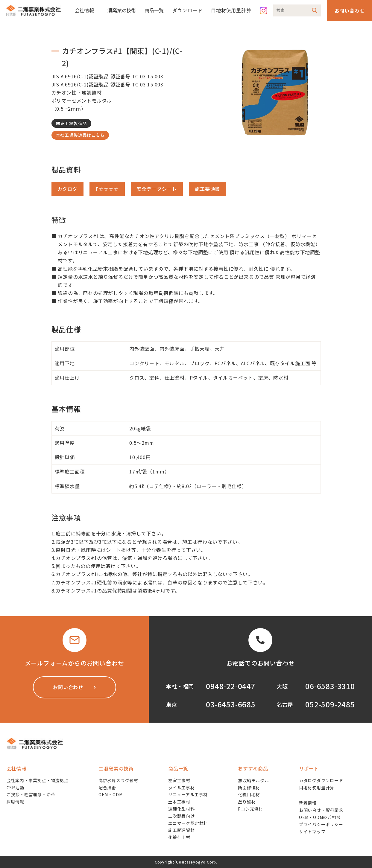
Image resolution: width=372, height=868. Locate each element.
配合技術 (107, 788)
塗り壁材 (247, 802)
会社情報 (84, 10)
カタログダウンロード (321, 780)
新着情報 (308, 803)
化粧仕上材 (179, 837)
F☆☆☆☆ (107, 189)
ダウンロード (187, 10)
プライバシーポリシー (321, 824)
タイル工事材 (182, 788)
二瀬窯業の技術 (119, 10)
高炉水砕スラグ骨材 (118, 780)
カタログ (67, 189)
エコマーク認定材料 (188, 823)
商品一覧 (154, 10)
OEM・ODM (111, 794)
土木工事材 (179, 802)
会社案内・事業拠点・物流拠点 (38, 780)
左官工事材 (179, 780)
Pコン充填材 (250, 809)
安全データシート (157, 189)
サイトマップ (312, 832)
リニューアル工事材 (188, 794)
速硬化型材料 (182, 809)
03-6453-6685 (231, 704)
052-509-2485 (330, 704)
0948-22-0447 (231, 686)
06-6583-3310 (330, 686)
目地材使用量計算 (231, 10)
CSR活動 (15, 788)
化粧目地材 (249, 794)
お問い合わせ (350, 10)
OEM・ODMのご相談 (320, 817)
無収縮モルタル (253, 780)
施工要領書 (207, 189)
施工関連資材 (182, 830)
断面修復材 (249, 788)
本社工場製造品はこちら (80, 135)
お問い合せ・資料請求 (321, 810)
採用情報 (15, 802)
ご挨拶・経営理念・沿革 (31, 794)
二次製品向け (182, 816)
